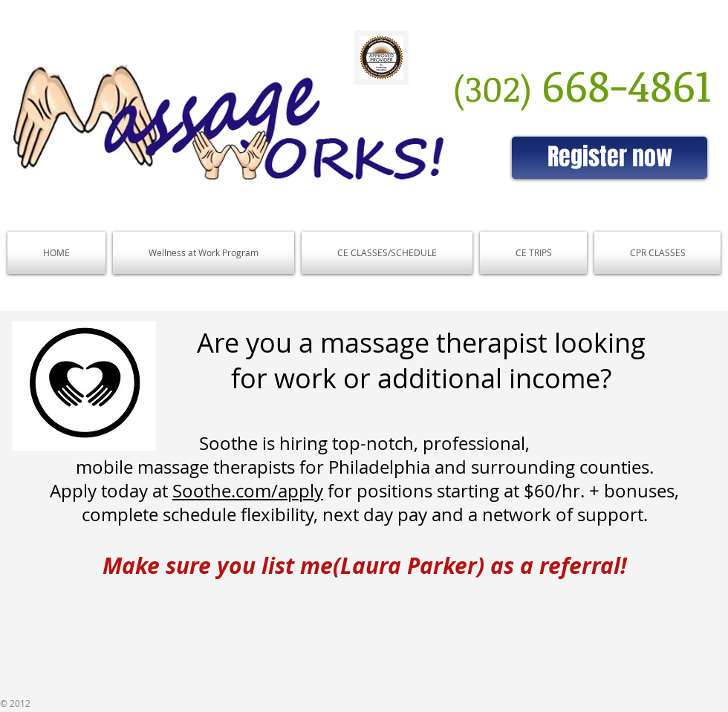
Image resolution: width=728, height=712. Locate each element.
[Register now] (610, 158)
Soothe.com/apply (248, 491)
